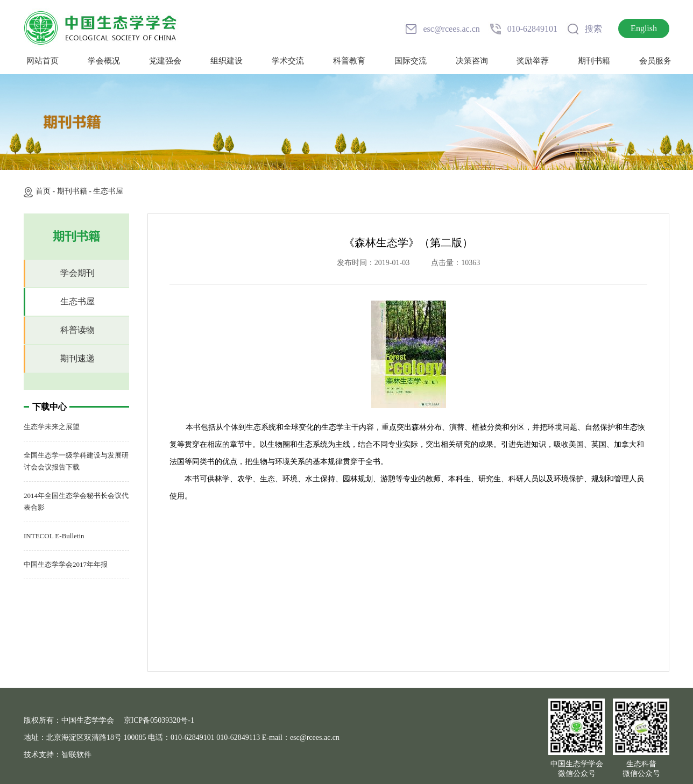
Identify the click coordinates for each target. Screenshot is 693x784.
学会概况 (104, 61)
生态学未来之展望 (52, 427)
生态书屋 (108, 191)
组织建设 (227, 61)
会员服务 (655, 61)
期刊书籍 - (75, 191)
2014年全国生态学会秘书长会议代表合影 (76, 501)
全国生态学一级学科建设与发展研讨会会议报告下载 (76, 461)
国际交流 (411, 61)
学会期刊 (77, 273)
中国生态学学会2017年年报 (66, 564)
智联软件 (76, 755)
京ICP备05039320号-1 (159, 720)
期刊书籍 (594, 61)
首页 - (46, 191)
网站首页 (43, 61)
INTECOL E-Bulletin (54, 536)
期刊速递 (77, 358)
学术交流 (288, 61)
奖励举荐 (533, 61)
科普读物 (77, 330)
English (644, 28)
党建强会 (165, 61)
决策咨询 (472, 61)
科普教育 (349, 61)
